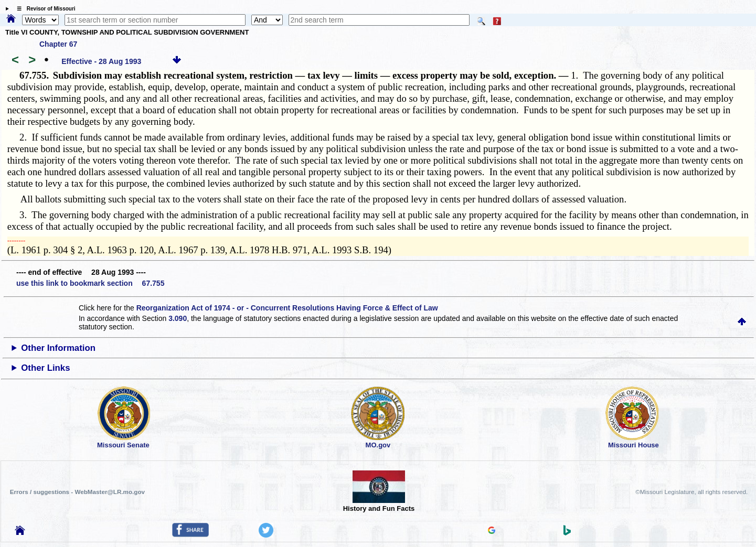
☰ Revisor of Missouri (44, 9)
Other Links (45, 368)
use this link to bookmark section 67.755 (90, 283)
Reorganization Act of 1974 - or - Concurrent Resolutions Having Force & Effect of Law (287, 308)
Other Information (58, 348)
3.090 (178, 318)
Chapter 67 (58, 44)
